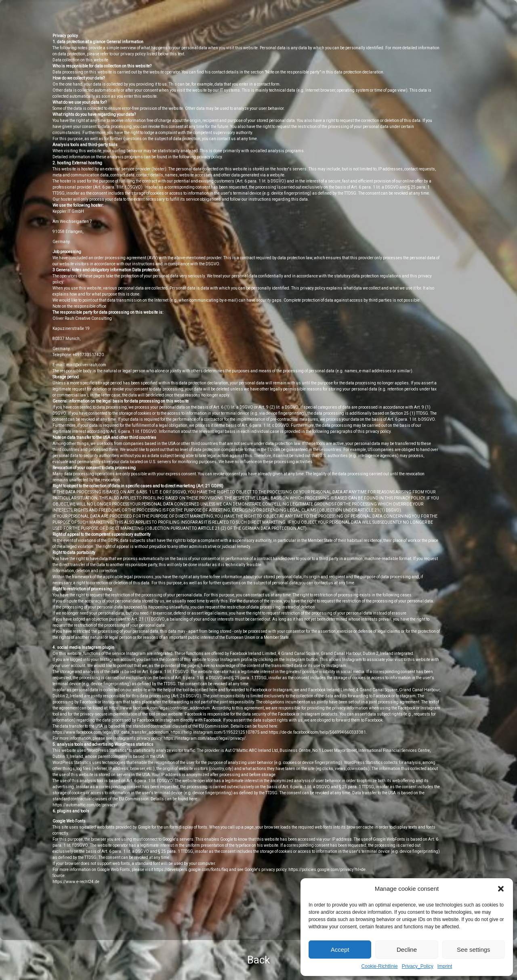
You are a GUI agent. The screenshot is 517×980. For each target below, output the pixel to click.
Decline (407, 950)
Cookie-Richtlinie (380, 966)
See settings (474, 950)
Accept (340, 950)
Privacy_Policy (418, 966)
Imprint (445, 966)
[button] (501, 889)
